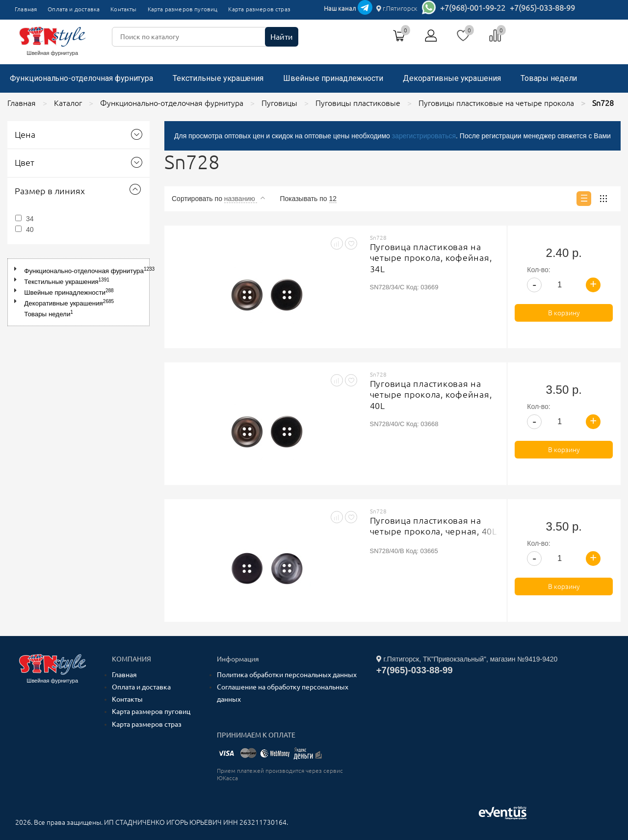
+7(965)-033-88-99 (542, 8)
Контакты (123, 9)
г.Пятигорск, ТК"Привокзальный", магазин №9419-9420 (467, 659)
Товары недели (549, 78)
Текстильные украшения (218, 78)
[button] (17, 269)
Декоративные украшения (452, 78)
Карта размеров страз (259, 9)
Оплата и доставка (74, 9)
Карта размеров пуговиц (183, 9)
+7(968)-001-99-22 (473, 8)
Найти (282, 37)
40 (30, 229)
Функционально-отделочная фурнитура (81, 78)
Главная (26, 9)
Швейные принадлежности (333, 78)
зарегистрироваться (424, 136)
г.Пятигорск (397, 8)
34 (30, 219)
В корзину (564, 313)
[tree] (78, 292)
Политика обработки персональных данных (287, 675)
